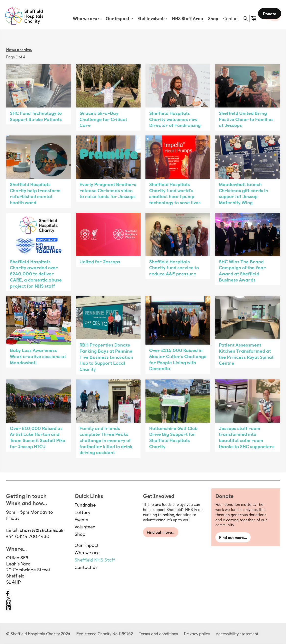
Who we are (81, 18)
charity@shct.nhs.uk (42, 530)
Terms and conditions (158, 633)
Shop (209, 18)
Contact (227, 18)
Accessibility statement (237, 633)
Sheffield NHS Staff (95, 560)
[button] (242, 18)
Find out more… (161, 532)
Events (81, 519)
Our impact (114, 18)
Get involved (147, 18)
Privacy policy (197, 633)
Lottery (82, 512)
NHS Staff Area (184, 18)
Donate (268, 20)
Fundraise (85, 505)
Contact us (86, 567)
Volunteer (85, 526)
